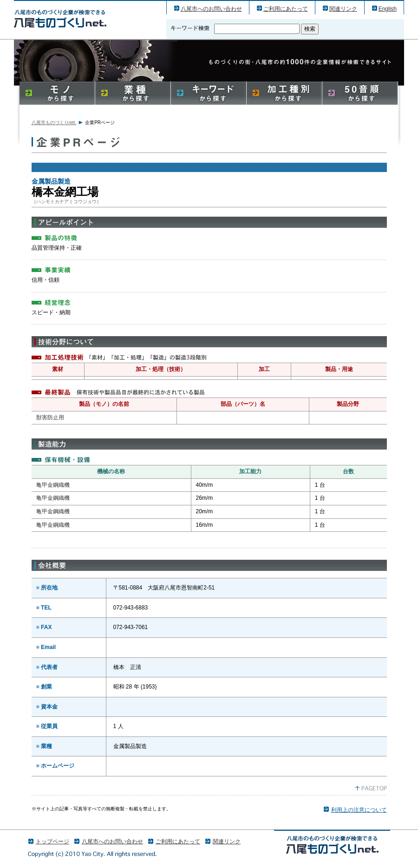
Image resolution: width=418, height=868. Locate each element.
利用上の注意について (359, 810)
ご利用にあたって (286, 9)
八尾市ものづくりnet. (54, 123)
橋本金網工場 (60, 18)
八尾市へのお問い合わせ (211, 9)
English (388, 9)
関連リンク (343, 9)
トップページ (52, 841)
